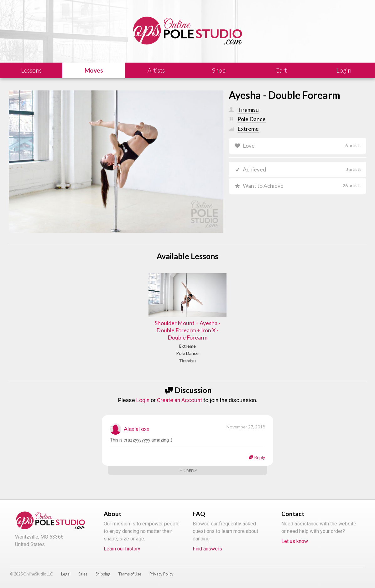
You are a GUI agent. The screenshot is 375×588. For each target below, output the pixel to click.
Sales (83, 574)
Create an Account (180, 400)
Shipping (103, 574)
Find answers (207, 549)
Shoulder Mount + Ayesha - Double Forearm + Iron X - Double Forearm (187, 330)
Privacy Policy (161, 574)
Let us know (295, 541)
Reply (260, 457)
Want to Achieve (302, 186)
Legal (66, 574)
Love (302, 146)
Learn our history (122, 549)
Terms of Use (130, 574)
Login (143, 400)
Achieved (302, 169)
